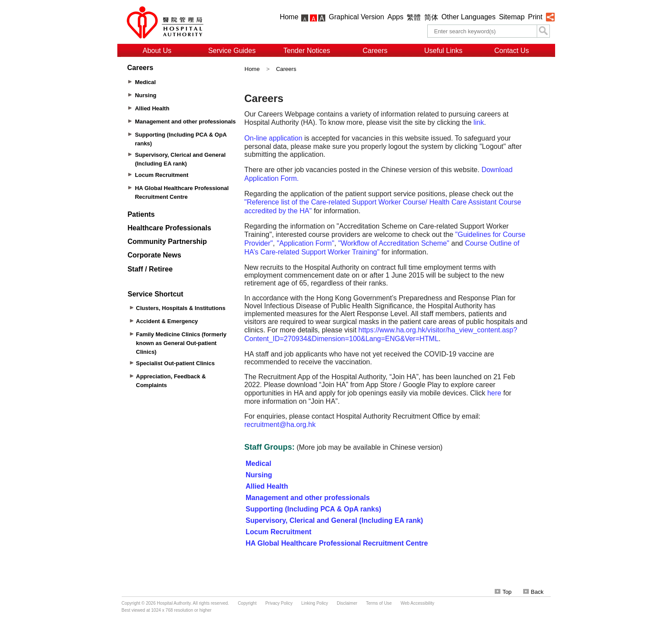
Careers (375, 51)
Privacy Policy (279, 603)
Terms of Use (379, 603)
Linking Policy (315, 603)
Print (535, 17)
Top (503, 592)
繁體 (414, 17)
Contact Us (512, 51)
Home (289, 17)
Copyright (247, 603)
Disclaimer (347, 603)
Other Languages (468, 17)
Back (533, 592)
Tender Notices (307, 51)
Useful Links (443, 51)
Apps (395, 17)
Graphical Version (356, 17)
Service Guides (232, 51)
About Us (157, 51)
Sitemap (512, 17)
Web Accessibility (417, 603)
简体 (431, 17)
